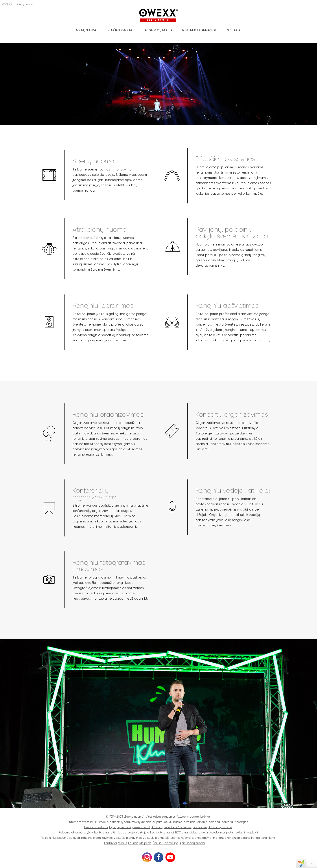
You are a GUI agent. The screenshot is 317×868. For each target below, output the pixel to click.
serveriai (228, 822)
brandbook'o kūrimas (178, 827)
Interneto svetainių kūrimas (87, 822)
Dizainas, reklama (96, 827)
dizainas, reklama (196, 822)
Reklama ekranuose (72, 832)
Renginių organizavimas (200, 30)
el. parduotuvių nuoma (167, 822)
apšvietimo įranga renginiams (222, 838)
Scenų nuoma (86, 30)
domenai (215, 822)
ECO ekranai (184, 832)
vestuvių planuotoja (156, 838)
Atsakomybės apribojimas (194, 817)
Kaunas (133, 843)
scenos (196, 838)
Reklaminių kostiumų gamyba (60, 838)
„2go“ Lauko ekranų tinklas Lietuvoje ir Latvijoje (118, 832)
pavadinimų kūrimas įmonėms (212, 827)
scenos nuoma (181, 838)
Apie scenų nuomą (192, 843)
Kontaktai (234, 30)
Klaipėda (145, 843)
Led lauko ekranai (162, 832)
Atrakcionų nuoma (159, 30)
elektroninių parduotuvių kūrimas (129, 822)
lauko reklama (203, 832)
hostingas (241, 822)
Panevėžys (171, 843)
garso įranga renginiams (259, 838)
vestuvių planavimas (128, 838)
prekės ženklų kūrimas (147, 827)
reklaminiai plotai (246, 832)
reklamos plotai (223, 832)
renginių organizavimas (97, 838)
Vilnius (123, 843)
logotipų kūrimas (120, 827)
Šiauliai (158, 843)
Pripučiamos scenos (120, 30)
